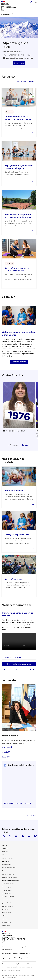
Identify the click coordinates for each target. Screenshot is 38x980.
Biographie (6, 747)
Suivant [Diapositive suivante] (25, 445)
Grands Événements (7, 864)
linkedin (16, 836)
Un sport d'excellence (8, 884)
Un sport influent (7, 893)
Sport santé (5, 909)
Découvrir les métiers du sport (19, 664)
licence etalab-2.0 (10, 977)
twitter (10, 836)
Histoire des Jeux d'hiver (19, 407)
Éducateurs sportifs (7, 858)
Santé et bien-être (14, 491)
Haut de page (31, 815)
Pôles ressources (6, 900)
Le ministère (5, 861)
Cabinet (5, 757)
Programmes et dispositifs (9, 877)
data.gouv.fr (22, 958)
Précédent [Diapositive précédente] (14, 445)
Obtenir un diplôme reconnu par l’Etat (19, 670)
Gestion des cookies (14, 970)
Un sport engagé (6, 887)
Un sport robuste (7, 890)
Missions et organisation (9, 868)
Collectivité (5, 848)
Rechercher (32, 2)
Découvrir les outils (19, 362)
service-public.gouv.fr (21, 954)
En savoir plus (19, 63)
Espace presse (6, 925)
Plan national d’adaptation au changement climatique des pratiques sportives (18, 216)
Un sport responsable (8, 897)
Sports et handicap (7, 903)
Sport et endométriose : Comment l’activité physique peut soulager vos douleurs (18, 269)
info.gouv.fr (6, 954)
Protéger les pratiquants (17, 535)
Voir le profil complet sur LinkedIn (16, 803)
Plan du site (5, 964)
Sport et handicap (14, 579)
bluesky (35, 836)
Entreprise (5, 852)
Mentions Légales (15, 964)
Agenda (5, 752)
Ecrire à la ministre (7, 922)
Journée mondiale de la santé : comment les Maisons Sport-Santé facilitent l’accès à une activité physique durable (19, 118)
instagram (23, 836)
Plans (3, 871)
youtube (29, 836)
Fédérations (5, 855)
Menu (36, 2)
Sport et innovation (7, 906)
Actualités (5, 919)
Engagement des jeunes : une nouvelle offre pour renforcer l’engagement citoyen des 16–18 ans (19, 167)
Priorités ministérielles (8, 874)
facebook (4, 836)
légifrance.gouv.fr (8, 958)
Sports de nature (7, 913)
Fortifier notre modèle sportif (10, 881)
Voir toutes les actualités (26, 82)
